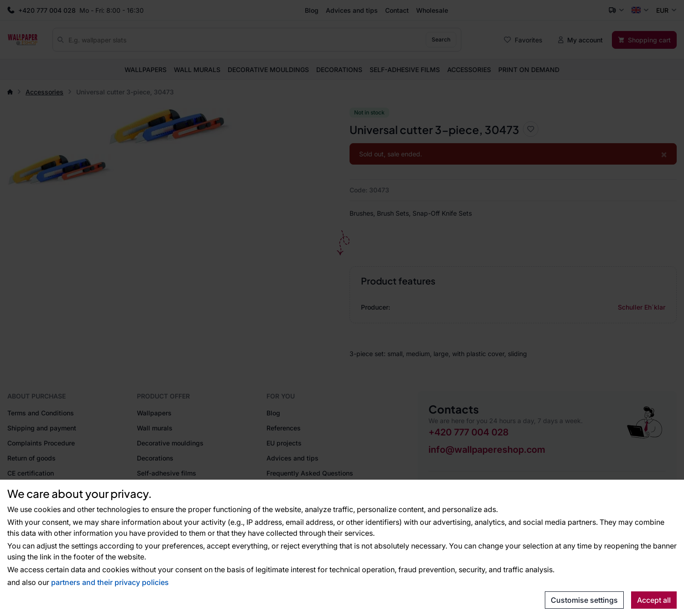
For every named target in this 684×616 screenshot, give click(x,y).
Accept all (654, 600)
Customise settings (584, 600)
